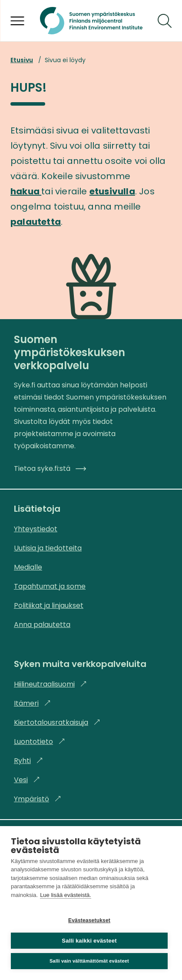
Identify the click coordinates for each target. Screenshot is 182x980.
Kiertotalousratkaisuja (57, 722)
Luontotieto (40, 742)
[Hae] (165, 21)
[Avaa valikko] (17, 21)
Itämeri (32, 703)
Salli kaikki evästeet (89, 941)
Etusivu (22, 60)
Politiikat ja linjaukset (49, 605)
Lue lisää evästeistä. (66, 895)
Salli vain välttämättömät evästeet (89, 961)
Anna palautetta (42, 625)
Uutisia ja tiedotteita (48, 548)
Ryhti (28, 761)
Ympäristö (38, 799)
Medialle (28, 567)
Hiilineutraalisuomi (50, 684)
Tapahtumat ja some (50, 586)
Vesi (27, 780)
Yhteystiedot (36, 529)
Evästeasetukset (89, 920)
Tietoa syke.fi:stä (50, 468)
